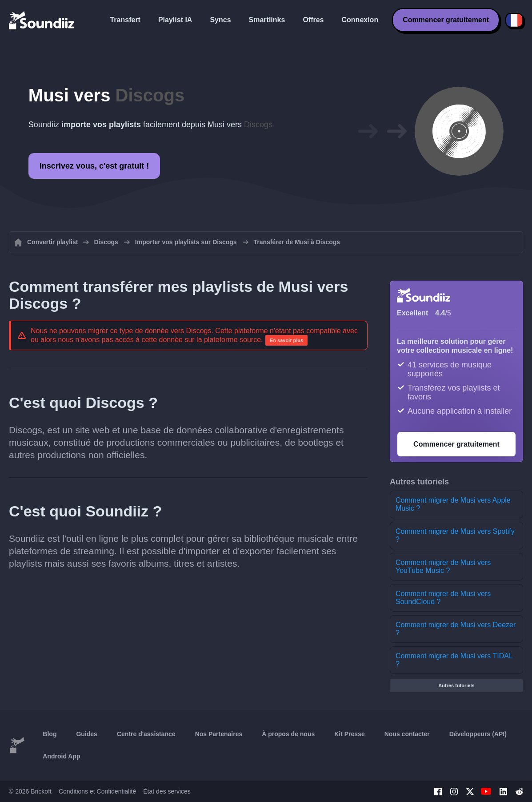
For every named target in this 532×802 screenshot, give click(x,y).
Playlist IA (175, 20)
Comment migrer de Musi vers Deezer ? (456, 629)
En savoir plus (286, 340)
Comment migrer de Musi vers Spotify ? (455, 535)
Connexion (360, 20)
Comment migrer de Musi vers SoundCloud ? (443, 598)
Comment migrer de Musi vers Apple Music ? (453, 504)
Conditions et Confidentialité (97, 791)
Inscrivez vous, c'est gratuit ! (94, 166)
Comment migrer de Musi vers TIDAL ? (454, 660)
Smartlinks (267, 20)
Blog (50, 734)
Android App (61, 756)
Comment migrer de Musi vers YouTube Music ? (443, 566)
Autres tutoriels (456, 685)
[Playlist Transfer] (42, 20)
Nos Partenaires (219, 734)
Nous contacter (407, 734)
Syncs (220, 20)
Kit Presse (349, 734)
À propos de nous (288, 734)
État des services (167, 791)
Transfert (125, 20)
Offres (313, 20)
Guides (86, 734)
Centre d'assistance (146, 734)
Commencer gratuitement (446, 20)
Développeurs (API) (478, 734)
